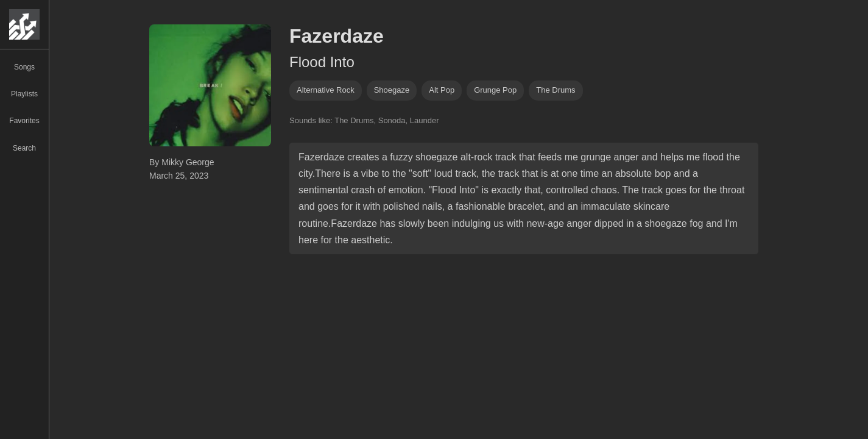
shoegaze (392, 90)
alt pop (442, 90)
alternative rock (326, 90)
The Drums (556, 90)
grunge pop (495, 90)
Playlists (24, 94)
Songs (24, 67)
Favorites (24, 121)
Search (24, 148)
